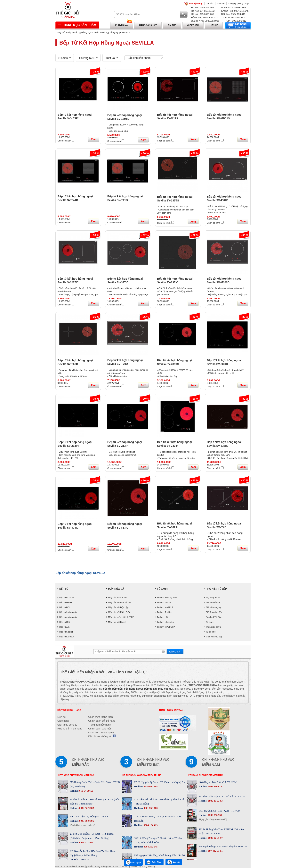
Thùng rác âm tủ (214, 627)
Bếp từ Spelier (66, 632)
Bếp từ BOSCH (67, 598)
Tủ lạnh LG (162, 617)
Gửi (175, 651)
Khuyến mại (122, 25)
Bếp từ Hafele (66, 602)
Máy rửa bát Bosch (117, 622)
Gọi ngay (133, 862)
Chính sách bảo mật (100, 729)
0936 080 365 (150, 786)
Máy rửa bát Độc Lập (118, 607)
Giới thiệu (193, 25)
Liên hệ (221, 4)
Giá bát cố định (213, 602)
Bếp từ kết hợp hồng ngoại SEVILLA (113, 32)
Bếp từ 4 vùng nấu (68, 617)
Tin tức (210, 4)
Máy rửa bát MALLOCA (119, 612)
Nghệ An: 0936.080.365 (233, 8)
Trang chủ (60, 32)
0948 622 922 (86, 842)
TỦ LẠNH (162, 589)
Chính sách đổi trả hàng (102, 721)
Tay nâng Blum (213, 598)
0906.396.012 (215, 786)
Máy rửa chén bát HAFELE (121, 617)
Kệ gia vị (210, 622)
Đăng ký (232, 4)
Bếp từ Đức (65, 622)
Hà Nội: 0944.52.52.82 (203, 11)
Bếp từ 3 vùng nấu (68, 612)
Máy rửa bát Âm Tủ (117, 598)
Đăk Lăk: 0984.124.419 (233, 14)
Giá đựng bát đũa (214, 612)
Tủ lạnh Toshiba (165, 612)
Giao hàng (63, 721)
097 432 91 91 (215, 851)
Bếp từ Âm (64, 627)
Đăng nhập (243, 4)
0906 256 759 (215, 815)
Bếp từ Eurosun (67, 637)
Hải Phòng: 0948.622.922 (204, 18)
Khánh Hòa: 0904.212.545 (235, 11)
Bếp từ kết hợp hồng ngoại (80, 32)
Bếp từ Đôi (64, 607)
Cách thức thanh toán (100, 717)
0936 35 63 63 (215, 801)
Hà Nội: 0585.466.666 (202, 8)
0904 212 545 (150, 847)
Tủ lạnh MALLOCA (166, 627)
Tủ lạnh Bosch (164, 602)
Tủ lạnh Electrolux (166, 622)
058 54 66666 (86, 791)
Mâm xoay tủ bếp (214, 637)
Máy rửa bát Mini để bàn (120, 602)
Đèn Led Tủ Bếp (214, 617)
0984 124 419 (150, 825)
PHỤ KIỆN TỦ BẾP (216, 589)
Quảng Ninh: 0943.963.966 (205, 21)
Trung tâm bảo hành (100, 725)
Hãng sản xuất (148, 25)
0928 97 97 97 (215, 838)
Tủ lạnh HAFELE (165, 607)
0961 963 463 (150, 808)
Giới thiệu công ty (67, 725)
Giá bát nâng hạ (213, 607)
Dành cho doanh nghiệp (102, 732)
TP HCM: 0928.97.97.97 (234, 18)
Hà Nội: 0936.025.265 (202, 14)
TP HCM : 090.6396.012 (234, 21)
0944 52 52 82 (86, 808)
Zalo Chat (154, 862)
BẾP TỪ (64, 589)
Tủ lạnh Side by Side (167, 598)
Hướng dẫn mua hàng (70, 729)
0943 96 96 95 (86, 821)
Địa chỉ (174, 862)
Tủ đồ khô (211, 632)
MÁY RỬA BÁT (117, 589)
